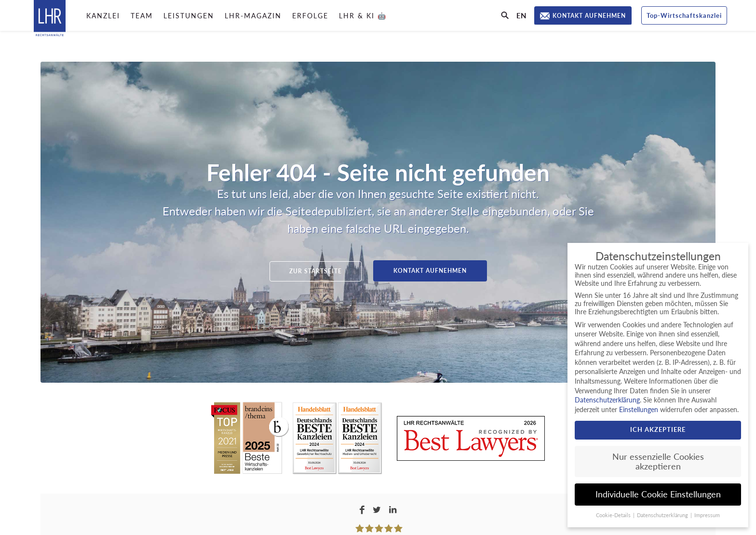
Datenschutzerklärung (607, 400)
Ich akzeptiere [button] (658, 429)
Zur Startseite (316, 271)
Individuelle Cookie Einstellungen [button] (658, 494)
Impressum (707, 515)
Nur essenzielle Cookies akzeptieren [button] (658, 461)
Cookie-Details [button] (614, 515)
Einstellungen (639, 409)
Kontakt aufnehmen (430, 271)
